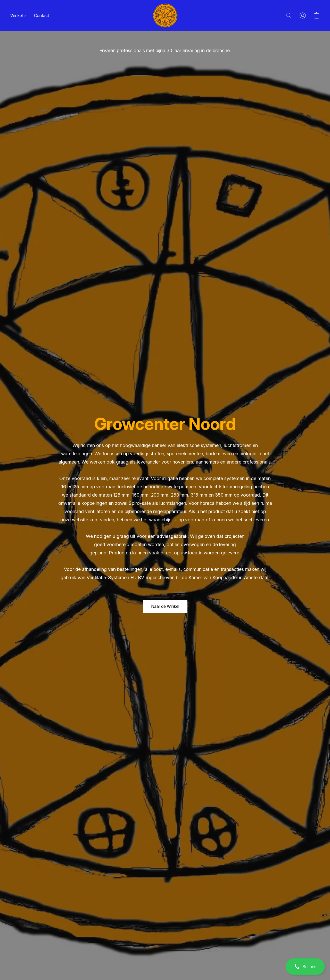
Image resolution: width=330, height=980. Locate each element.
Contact (42, 15)
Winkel (18, 15)
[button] (305, 967)
